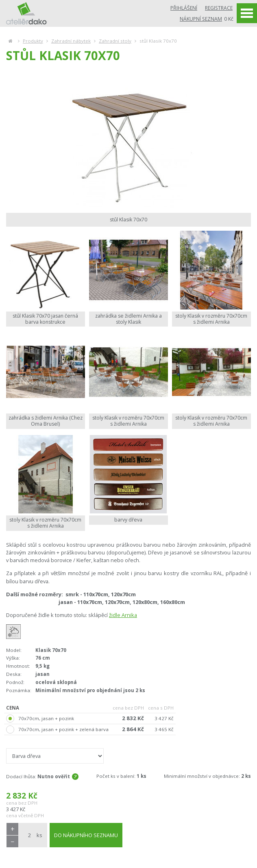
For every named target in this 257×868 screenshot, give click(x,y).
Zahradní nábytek (71, 41)
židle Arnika (123, 615)
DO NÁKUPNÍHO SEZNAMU (86, 835)
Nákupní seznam (201, 19)
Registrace (219, 8)
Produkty (33, 41)
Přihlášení (184, 8)
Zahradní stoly (115, 41)
